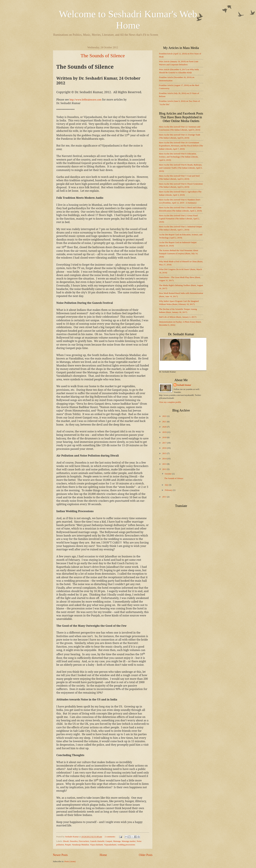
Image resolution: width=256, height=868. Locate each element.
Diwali (66, 841)
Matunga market (129, 841)
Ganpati (109, 841)
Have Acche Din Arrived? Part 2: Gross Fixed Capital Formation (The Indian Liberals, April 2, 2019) (179, 219)
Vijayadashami (110, 845)
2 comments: (110, 837)
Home (103, 855)
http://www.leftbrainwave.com (85, 100)
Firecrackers (84, 841)
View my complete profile (170, 402)
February (169, 490)
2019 (165, 432)
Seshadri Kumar (184, 385)
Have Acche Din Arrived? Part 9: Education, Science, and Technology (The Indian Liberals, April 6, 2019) (179, 157)
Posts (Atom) (70, 861)
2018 (165, 437)
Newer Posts (60, 855)
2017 (165, 443)
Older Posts (146, 855)
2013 (165, 464)
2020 (165, 427)
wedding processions (126, 845)
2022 (165, 416)
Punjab (68, 845)
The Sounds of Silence (103, 56)
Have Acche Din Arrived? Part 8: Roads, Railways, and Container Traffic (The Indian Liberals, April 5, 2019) (181, 168)
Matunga (117, 841)
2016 (165, 448)
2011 (165, 497)
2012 (165, 469)
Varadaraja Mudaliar (80, 845)
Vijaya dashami (96, 845)
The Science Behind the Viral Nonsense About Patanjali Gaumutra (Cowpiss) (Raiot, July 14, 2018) (179, 254)
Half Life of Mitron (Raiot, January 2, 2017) (178, 317)
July (167, 485)
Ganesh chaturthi (97, 841)
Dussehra (74, 841)
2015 (165, 453)
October (168, 474)
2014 (165, 459)
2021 (165, 422)
